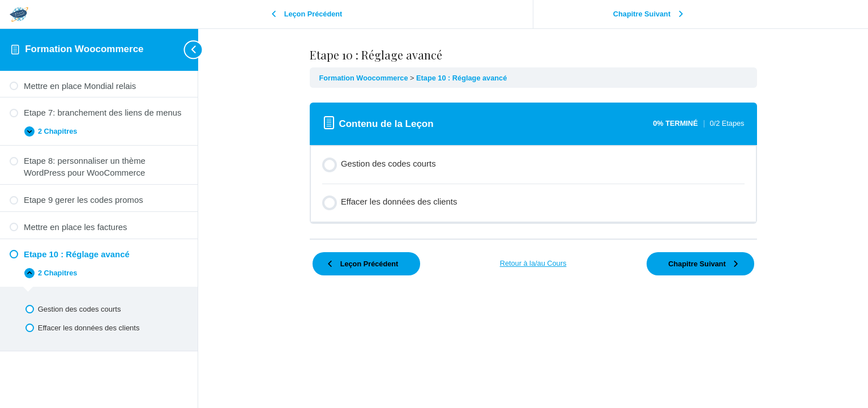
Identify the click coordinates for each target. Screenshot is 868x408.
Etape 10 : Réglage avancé (461, 78)
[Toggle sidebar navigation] (187, 50)
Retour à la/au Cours (533, 263)
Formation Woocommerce (84, 49)
